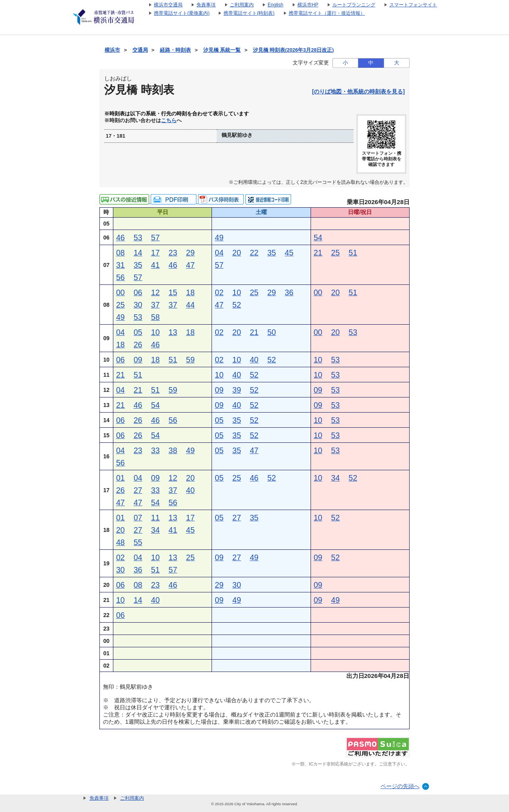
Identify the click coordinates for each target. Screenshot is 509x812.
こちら (169, 121)
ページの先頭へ (400, 786)
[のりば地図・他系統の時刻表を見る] (358, 92)
